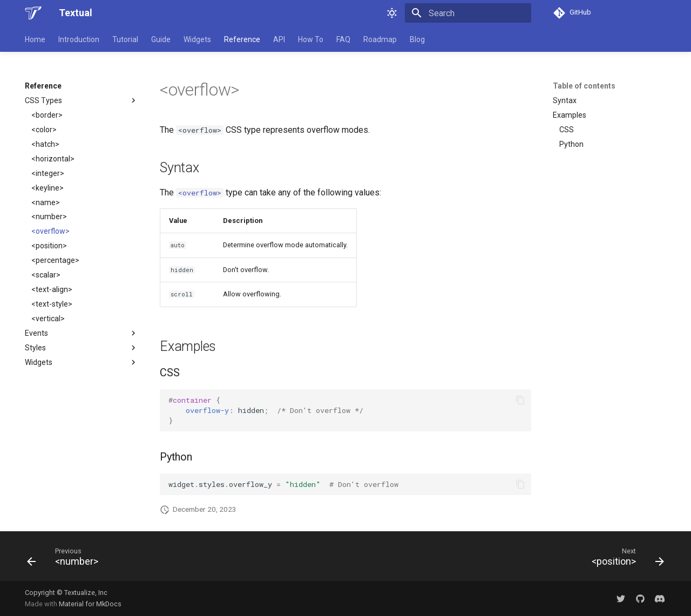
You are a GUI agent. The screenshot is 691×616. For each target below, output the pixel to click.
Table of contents (584, 86)
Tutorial (125, 39)
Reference (242, 39)
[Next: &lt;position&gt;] (624, 559)
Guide (161, 39)
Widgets (197, 39)
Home (35, 39)
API (279, 39)
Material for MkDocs (90, 604)
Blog (417, 39)
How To (311, 39)
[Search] (468, 13)
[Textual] (33, 13)
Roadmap (380, 39)
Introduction (79, 39)
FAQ (343, 39)
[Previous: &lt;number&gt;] (66, 559)
